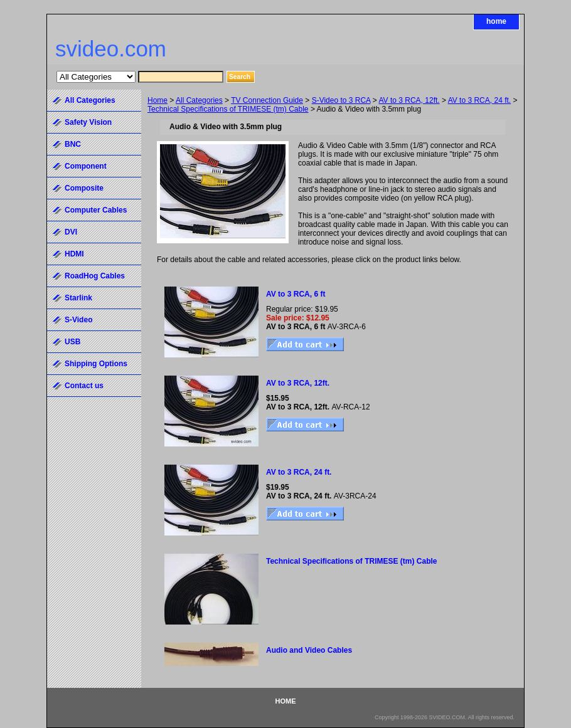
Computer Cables (96, 210)
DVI (71, 232)
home (496, 21)
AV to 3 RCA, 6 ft (296, 294)
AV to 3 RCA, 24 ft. (480, 100)
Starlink (78, 298)
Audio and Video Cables (309, 650)
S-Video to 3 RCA (341, 100)
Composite (84, 188)
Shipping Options (96, 364)
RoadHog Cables (95, 276)
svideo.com (111, 49)
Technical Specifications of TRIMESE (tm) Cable (228, 109)
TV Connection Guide (267, 100)
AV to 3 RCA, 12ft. (409, 100)
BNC (73, 144)
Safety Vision (88, 122)
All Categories (199, 100)
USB (72, 342)
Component (86, 166)
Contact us (84, 386)
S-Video (78, 320)
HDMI (74, 254)
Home (157, 100)
